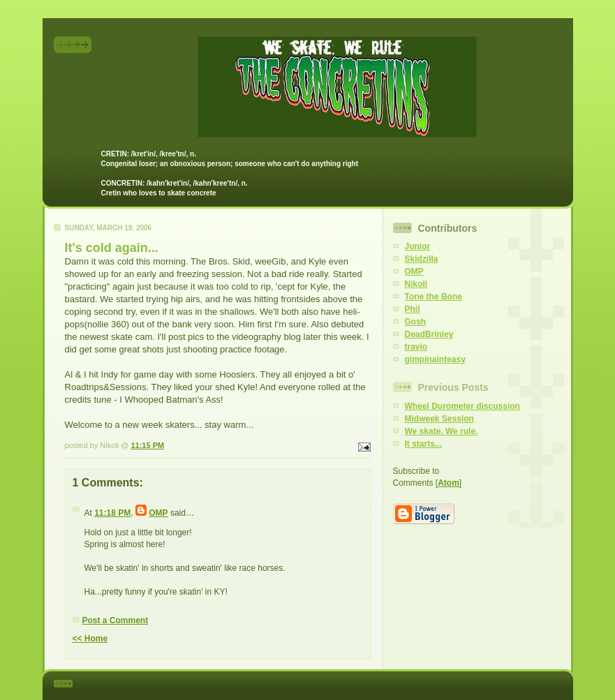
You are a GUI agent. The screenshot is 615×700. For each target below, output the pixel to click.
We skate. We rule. (442, 431)
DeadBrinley (429, 334)
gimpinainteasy (435, 359)
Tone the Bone (434, 297)
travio (416, 347)
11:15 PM (147, 445)
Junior (418, 246)
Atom (449, 483)
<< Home (90, 639)
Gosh (416, 322)
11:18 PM (112, 513)
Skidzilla (422, 259)
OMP (158, 513)
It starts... (423, 444)
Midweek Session (439, 419)
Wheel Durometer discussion (462, 406)
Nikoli (416, 284)
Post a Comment (116, 620)
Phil (413, 309)
